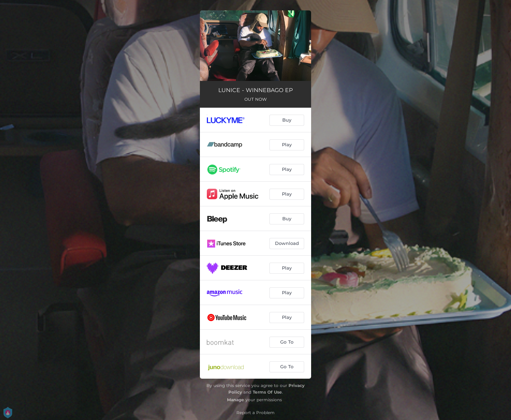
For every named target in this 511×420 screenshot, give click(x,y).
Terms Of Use (267, 392)
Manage (236, 400)
